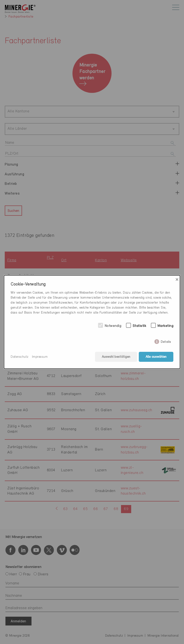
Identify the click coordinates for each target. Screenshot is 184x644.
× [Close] (177, 280)
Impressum (40, 357)
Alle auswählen (156, 357)
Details (166, 341)
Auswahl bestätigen (116, 357)
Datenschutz (20, 357)
